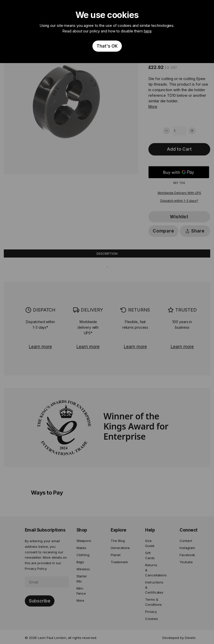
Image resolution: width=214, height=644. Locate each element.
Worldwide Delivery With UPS (179, 193)
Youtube (186, 562)
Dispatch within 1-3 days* (179, 201)
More (153, 106)
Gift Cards (150, 555)
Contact (186, 541)
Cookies (151, 619)
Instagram (187, 548)
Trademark (118, 562)
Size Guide (150, 543)
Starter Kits (82, 579)
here (148, 31)
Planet (115, 555)
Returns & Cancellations (152, 570)
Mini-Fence (81, 591)
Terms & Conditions (152, 602)
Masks (82, 548)
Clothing (83, 555)
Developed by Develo (179, 638)
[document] (107, 32)
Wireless (83, 569)
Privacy (151, 612)
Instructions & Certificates (152, 587)
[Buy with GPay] (179, 172)
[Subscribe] (40, 601)
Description (107, 254)
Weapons (84, 541)
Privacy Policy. (36, 569)
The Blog (118, 541)
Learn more (40, 347)
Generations (118, 548)
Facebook (187, 555)
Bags (80, 562)
